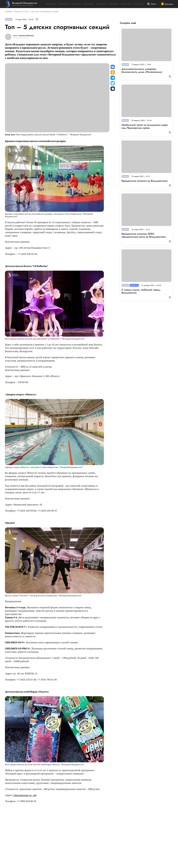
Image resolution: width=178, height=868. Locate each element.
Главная (9, 12)
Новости (19, 12)
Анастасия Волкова (26, 36)
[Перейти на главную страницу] (21, 4)
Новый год (134, 285)
